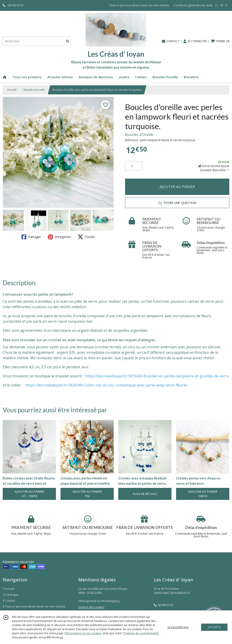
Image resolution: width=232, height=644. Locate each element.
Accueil (12, 90)
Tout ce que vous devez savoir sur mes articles (34, 606)
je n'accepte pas (178, 627)
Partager (31, 237)
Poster (86, 237)
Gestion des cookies (91, 607)
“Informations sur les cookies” (83, 633)
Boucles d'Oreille (139, 135)
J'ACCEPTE (214, 627)
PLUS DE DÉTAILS (145, 494)
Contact (9, 601)
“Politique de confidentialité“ (141, 633)
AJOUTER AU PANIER (177, 187)
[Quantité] (134, 166)
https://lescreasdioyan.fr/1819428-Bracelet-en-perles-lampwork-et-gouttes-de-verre (157, 376)
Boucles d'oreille (34, 90)
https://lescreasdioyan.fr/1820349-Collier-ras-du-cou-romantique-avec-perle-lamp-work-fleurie (106, 385)
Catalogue (11, 595)
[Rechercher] (68, 41)
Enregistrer (59, 237)
